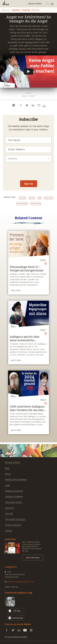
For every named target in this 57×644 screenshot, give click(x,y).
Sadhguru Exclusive (14, 491)
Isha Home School (14, 502)
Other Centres (11, 587)
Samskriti (10, 508)
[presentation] (29, 170)
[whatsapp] (14, 105)
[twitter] (27, 105)
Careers (9, 531)
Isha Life (9, 514)
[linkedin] (33, 105)
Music (8, 474)
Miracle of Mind (13, 462)
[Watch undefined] (29, 71)
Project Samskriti (13, 525)
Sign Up (29, 184)
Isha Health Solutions (15, 519)
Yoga (7, 485)
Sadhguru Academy (14, 497)
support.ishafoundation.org (20, 582)
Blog (7, 468)
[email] (39, 105)
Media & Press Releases (16, 480)
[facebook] (21, 105)
